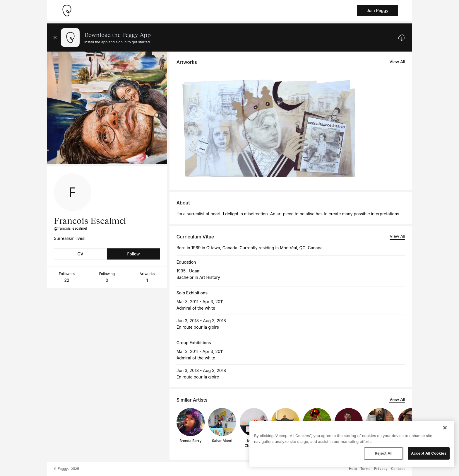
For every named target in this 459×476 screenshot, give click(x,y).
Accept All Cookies (429, 453)
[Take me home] (67, 11)
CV (81, 254)
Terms (365, 469)
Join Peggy (377, 10)
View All (397, 62)
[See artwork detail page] (269, 127)
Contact (398, 469)
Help (353, 469)
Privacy (381, 469)
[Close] (445, 428)
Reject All (383, 453)
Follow (133, 254)
